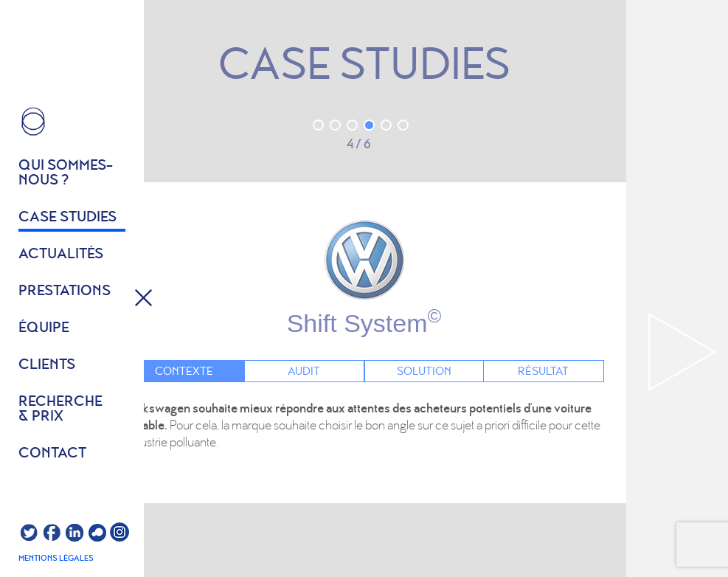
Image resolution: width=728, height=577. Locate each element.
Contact (52, 454)
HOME (33, 122)
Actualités (61, 255)
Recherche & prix (60, 410)
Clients (47, 365)
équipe (44, 328)
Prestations (65, 291)
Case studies (67, 218)
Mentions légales (56, 559)
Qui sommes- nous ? (66, 173)
